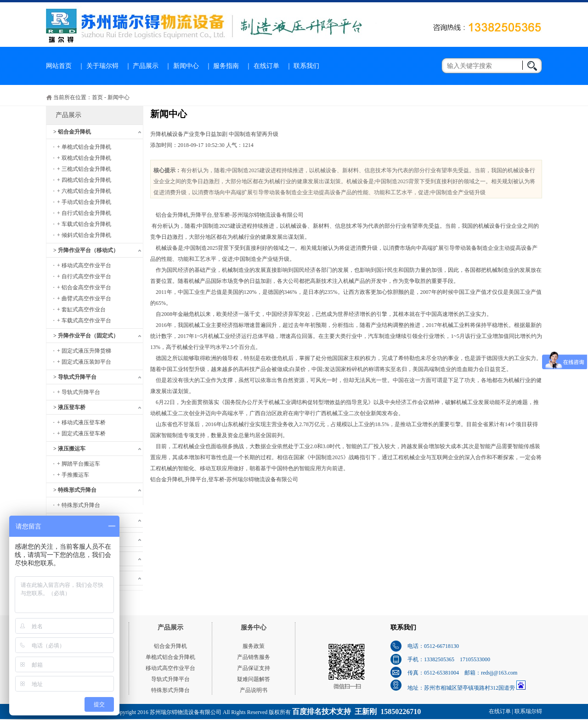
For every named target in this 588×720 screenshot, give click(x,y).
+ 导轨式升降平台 (79, 392)
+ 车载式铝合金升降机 (84, 224)
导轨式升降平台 (170, 679)
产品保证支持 (254, 668)
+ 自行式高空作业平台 (84, 276)
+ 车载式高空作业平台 (84, 321)
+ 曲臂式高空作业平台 (84, 298)
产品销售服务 (254, 657)
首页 (97, 97)
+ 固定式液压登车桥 (81, 433)
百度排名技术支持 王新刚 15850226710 (356, 712)
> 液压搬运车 (69, 449)
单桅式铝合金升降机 (170, 657)
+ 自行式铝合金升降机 (84, 213)
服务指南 (226, 66)
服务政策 (254, 646)
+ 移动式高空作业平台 (84, 265)
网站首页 (59, 66)
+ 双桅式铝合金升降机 (84, 158)
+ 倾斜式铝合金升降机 (84, 235)
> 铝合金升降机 (72, 132)
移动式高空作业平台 (170, 668)
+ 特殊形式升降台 (79, 505)
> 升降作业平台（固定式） (86, 336)
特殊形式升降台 (170, 690)
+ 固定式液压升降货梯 (84, 351)
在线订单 (266, 66)
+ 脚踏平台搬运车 (79, 464)
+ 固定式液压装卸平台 (84, 362)
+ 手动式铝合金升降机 (84, 202)
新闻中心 (186, 66)
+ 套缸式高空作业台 (81, 309)
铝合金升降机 (170, 646)
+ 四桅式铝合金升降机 (84, 180)
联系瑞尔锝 (528, 711)
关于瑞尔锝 (102, 66)
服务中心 (254, 627)
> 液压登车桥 (69, 407)
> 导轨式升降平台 (75, 377)
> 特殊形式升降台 (75, 490)
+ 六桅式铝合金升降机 (84, 191)
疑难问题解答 (254, 679)
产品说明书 (254, 690)
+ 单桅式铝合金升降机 (84, 147)
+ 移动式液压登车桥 (81, 422)
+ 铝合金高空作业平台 (84, 287)
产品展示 (146, 66)
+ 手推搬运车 (73, 475)
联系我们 (306, 66)
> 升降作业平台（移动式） (86, 250)
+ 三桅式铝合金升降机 (84, 169)
